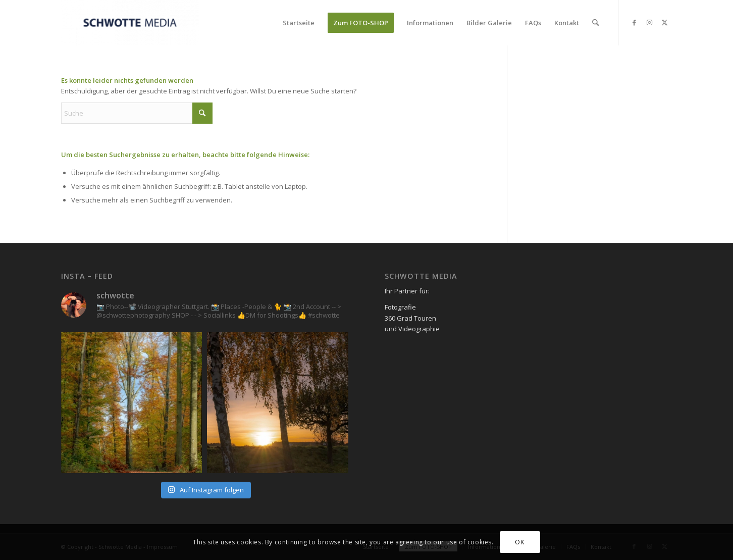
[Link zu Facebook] (634, 22)
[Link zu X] (664, 22)
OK (519, 542)
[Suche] (595, 23)
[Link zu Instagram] (649, 22)
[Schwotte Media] (130, 23)
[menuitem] (299, 23)
